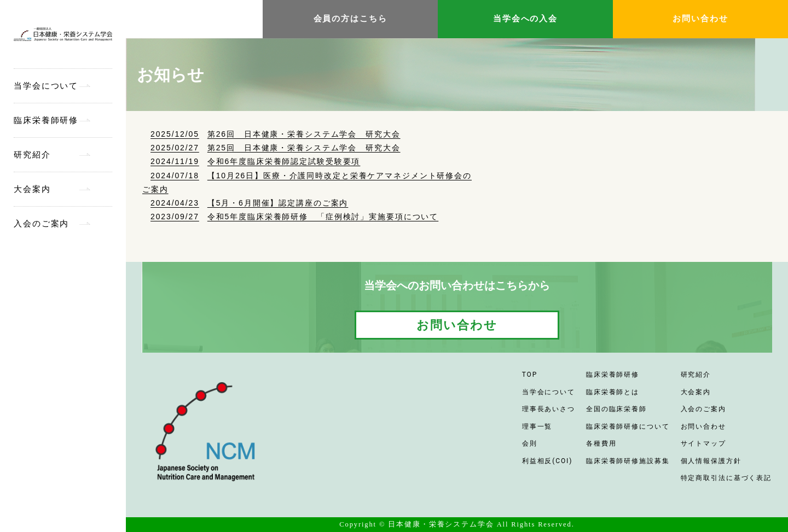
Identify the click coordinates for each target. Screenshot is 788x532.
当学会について (46, 86)
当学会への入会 (525, 19)
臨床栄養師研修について (628, 426)
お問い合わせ (700, 19)
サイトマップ (703, 443)
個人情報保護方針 (711, 461)
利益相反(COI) (547, 461)
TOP (530, 375)
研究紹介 (32, 155)
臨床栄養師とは (613, 392)
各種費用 (601, 443)
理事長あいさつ (549, 409)
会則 (530, 443)
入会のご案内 (41, 224)
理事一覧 (537, 426)
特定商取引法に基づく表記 (726, 478)
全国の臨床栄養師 (616, 409)
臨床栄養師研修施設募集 (628, 461)
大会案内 (32, 189)
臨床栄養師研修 (46, 120)
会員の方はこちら (350, 19)
